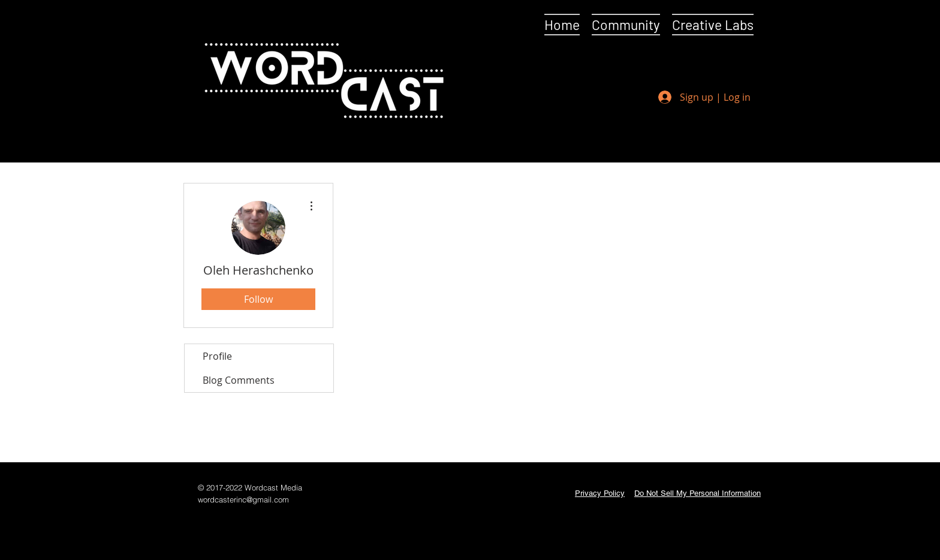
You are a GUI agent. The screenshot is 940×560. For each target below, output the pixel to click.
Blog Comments (239, 380)
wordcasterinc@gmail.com (243, 499)
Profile (217, 356)
